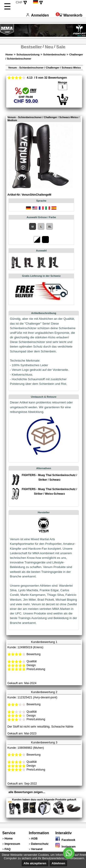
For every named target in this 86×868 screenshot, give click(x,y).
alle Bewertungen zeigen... (27, 792)
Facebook (65, 840)
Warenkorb (69, 15)
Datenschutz (40, 844)
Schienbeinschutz (54, 54)
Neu (49, 47)
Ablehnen (58, 863)
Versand (37, 849)
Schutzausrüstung (28, 54)
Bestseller (31, 47)
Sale (61, 47)
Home (9, 54)
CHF (19, 2)
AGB (34, 838)
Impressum (12, 844)
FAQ (8, 849)
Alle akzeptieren (35, 863)
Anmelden (37, 15)
